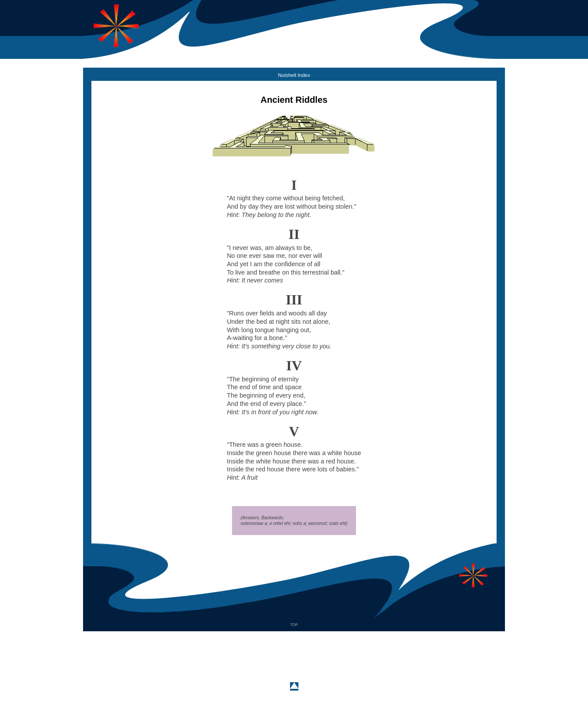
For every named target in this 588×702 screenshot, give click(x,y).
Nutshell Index (294, 75)
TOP (294, 625)
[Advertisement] (294, 651)
